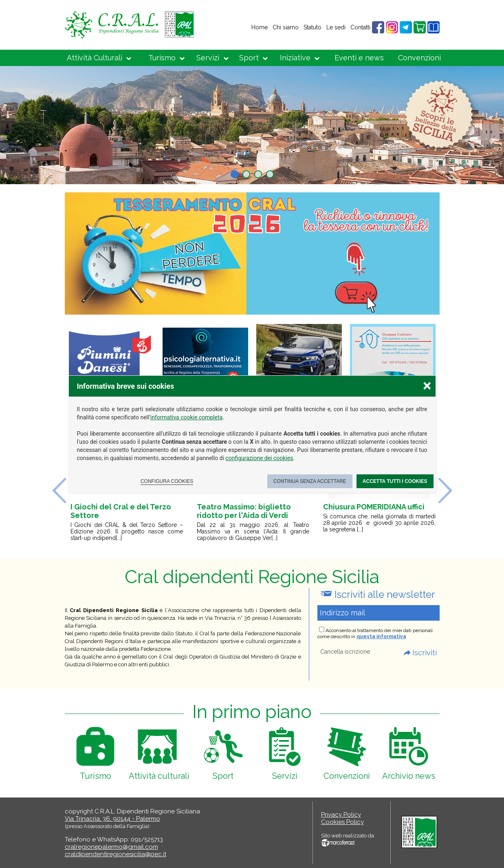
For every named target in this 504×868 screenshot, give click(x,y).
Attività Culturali (95, 58)
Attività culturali (159, 776)
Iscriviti (425, 653)
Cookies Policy (342, 822)
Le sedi (336, 27)
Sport (249, 58)
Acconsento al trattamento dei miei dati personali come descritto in (375, 633)
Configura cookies (167, 481)
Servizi (208, 58)
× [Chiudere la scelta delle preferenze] (427, 385)
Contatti (360, 27)
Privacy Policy (341, 815)
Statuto (313, 27)
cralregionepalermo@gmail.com (111, 847)
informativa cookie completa (187, 417)
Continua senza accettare (310, 481)
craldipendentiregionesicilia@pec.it (116, 854)
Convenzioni (419, 58)
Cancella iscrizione (345, 652)
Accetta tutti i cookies (395, 481)
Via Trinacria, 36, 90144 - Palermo (112, 819)
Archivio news (409, 776)
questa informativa (381, 637)
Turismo (162, 58)
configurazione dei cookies (259, 458)
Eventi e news (359, 58)
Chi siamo (286, 27)
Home (260, 27)
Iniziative (295, 58)
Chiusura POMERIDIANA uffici (374, 507)
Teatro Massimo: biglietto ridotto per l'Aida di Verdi (244, 511)
